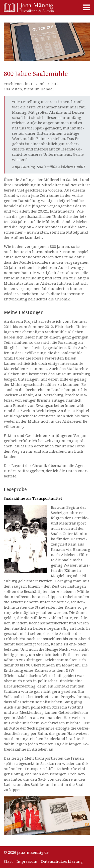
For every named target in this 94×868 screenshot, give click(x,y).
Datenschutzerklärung (62, 861)
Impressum (27, 861)
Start (8, 861)
